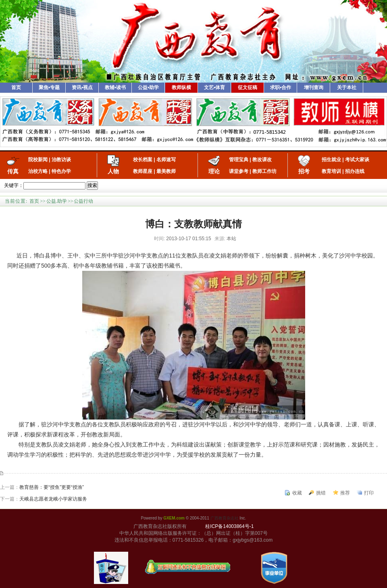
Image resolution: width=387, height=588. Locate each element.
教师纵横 (181, 87)
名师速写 (166, 160)
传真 (13, 171)
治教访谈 (61, 160)
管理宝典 (239, 160)
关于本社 (347, 87)
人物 (113, 171)
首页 (16, 87)
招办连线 (355, 171)
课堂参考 (239, 171)
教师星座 (143, 171)
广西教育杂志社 (225, 518)
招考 (304, 171)
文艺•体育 (214, 87)
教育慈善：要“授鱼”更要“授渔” (52, 487)
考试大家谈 (357, 160)
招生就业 (331, 160)
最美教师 (166, 171)
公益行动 (83, 201)
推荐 (345, 493)
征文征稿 (248, 87)
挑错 (321, 493)
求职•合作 (281, 87)
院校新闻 (38, 160)
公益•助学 (148, 87)
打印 (369, 493)
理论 (214, 171)
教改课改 (262, 160)
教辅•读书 (115, 87)
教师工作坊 (264, 171)
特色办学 (61, 171)
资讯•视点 (82, 87)
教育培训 (331, 171)
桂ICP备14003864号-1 (229, 526)
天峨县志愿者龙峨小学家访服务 (53, 499)
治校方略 (38, 171)
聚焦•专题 (49, 87)
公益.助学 (57, 201)
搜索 (92, 185)
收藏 (297, 493)
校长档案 (143, 160)
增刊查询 (314, 87)
